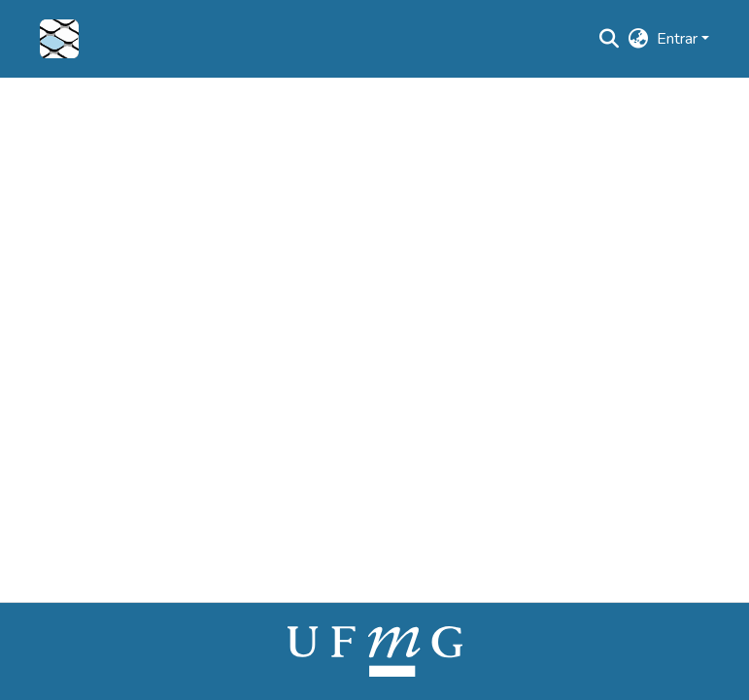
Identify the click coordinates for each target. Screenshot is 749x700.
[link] (375, 650)
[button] (59, 39)
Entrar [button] (679, 39)
